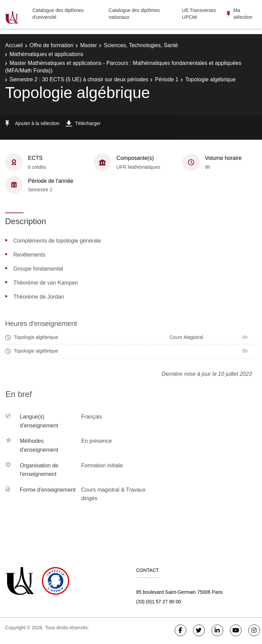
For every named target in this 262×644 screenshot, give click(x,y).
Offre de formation (52, 45)
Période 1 (167, 79)
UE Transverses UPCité (199, 14)
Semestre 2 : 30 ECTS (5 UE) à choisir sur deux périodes (79, 79)
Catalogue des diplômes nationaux (134, 14)
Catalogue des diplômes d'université (58, 14)
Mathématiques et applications (46, 54)
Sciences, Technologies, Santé (141, 45)
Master (89, 45)
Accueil (14, 45)
